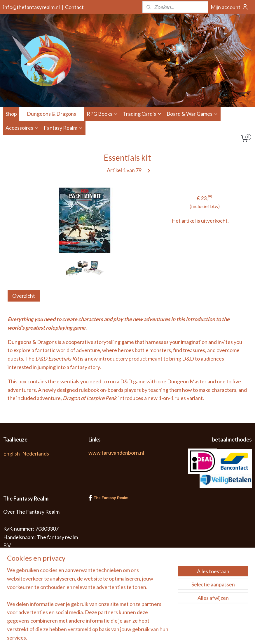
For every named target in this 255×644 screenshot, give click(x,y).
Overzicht (24, 296)
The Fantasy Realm (109, 498)
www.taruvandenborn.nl (116, 453)
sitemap (150, 633)
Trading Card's (142, 114)
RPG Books (102, 114)
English (12, 453)
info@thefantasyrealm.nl (32, 7)
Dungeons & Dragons (54, 114)
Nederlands (36, 453)
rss (160, 633)
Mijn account (230, 7)
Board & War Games (192, 114)
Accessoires (22, 128)
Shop (11, 114)
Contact (74, 7)
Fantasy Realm (63, 128)
